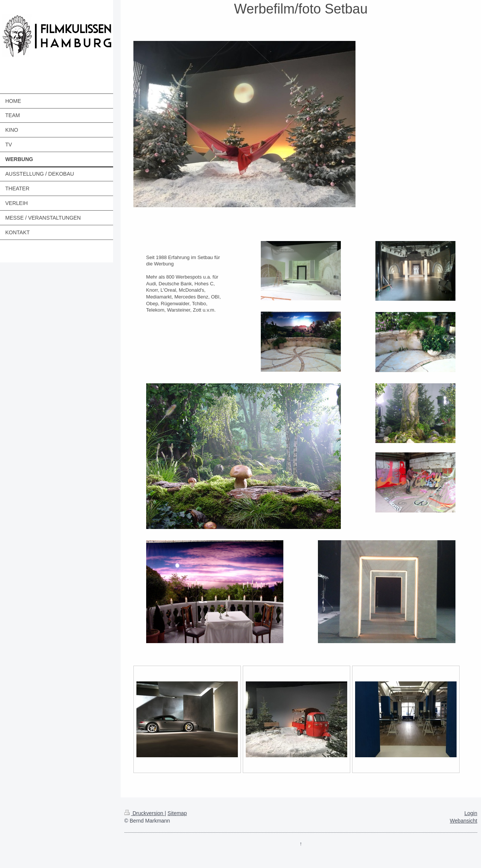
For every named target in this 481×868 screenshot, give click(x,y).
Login (471, 813)
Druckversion (144, 813)
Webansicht (464, 821)
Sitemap (177, 813)
